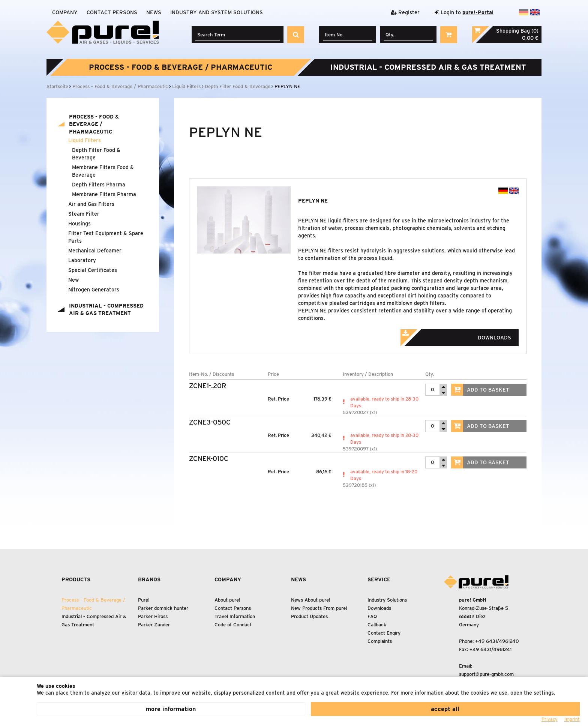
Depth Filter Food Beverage (96, 154)
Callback (377, 625)
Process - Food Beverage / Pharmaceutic (181, 67)
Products (76, 579)
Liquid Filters (85, 140)
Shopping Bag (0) (517, 31)
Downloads (466, 335)
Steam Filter (84, 214)
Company (65, 12)
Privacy (550, 719)
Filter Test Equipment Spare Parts (106, 237)
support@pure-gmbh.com (486, 674)
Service (379, 579)
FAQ (372, 616)
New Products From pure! (319, 608)
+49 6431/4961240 (497, 641)
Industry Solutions (387, 600)
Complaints (380, 641)
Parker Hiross (153, 616)
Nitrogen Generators (94, 290)
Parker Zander (154, 625)
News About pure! (311, 600)
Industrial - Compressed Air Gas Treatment (428, 67)
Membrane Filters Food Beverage (103, 171)
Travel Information (235, 616)
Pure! (144, 600)
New (73, 280)
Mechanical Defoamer (95, 251)
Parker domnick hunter (163, 608)
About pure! (227, 600)
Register (405, 12)
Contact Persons (112, 12)
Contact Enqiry (384, 633)
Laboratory (82, 260)
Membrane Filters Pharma (104, 194)
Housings (79, 224)
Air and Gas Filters (91, 204)
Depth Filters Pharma (99, 185)
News (154, 12)
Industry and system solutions (217, 12)
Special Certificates (93, 270)
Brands (149, 579)
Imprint (572, 719)
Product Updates (309, 616)
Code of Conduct (233, 625)
